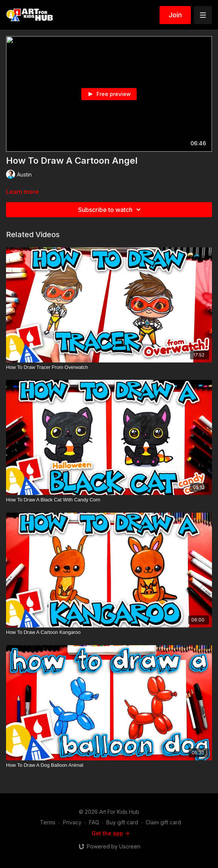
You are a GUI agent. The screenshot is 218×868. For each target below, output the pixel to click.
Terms (48, 822)
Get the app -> (111, 833)
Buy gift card (122, 822)
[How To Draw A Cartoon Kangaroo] (109, 632)
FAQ (94, 822)
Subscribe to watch (111, 210)
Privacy (72, 822)
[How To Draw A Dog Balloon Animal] (109, 765)
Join (175, 15)
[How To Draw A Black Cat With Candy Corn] (109, 500)
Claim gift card (163, 822)
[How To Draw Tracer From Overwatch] (109, 367)
